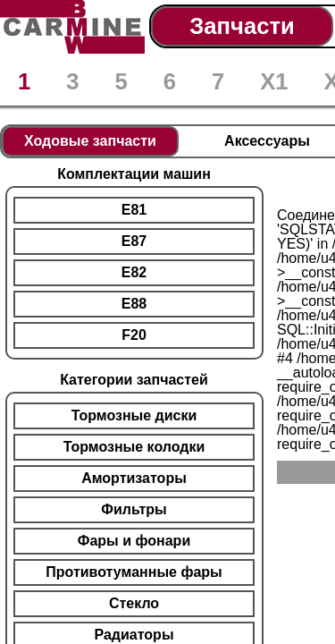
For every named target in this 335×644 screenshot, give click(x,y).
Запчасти (242, 26)
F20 (134, 335)
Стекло (134, 603)
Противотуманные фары (134, 572)
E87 (134, 241)
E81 (134, 210)
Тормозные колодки (134, 447)
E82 (134, 272)
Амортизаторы (134, 478)
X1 (274, 81)
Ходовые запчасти (90, 141)
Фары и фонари (134, 541)
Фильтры (134, 509)
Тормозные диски (134, 415)
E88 (134, 304)
